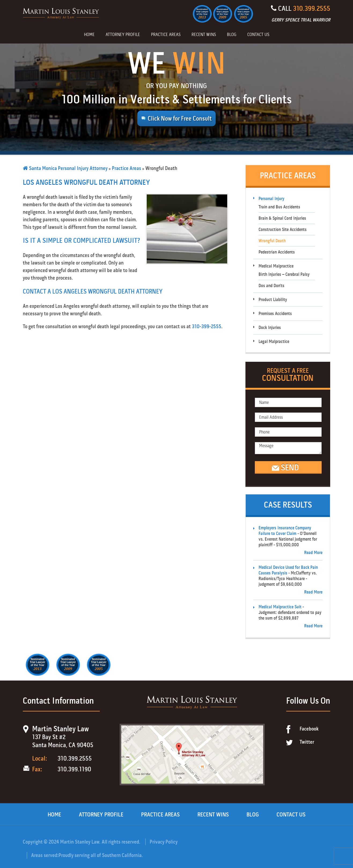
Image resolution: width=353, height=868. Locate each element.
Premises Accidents (275, 314)
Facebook (309, 729)
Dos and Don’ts (271, 286)
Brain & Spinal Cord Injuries (282, 218)
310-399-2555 (207, 326)
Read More (313, 553)
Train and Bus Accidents (279, 207)
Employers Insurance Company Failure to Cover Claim (285, 531)
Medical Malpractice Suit (280, 607)
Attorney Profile (123, 35)
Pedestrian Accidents (277, 252)
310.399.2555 (312, 8)
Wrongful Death (272, 241)
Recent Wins (204, 35)
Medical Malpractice (276, 266)
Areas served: (45, 855)
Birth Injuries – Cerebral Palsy (284, 274)
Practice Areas (166, 35)
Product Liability (273, 300)
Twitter (307, 742)
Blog (232, 35)
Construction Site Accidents (283, 229)
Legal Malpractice (274, 341)
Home (89, 35)
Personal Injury (271, 199)
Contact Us (258, 35)
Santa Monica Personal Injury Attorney (65, 168)
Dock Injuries (270, 328)
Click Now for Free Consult (180, 118)
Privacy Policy (164, 842)
